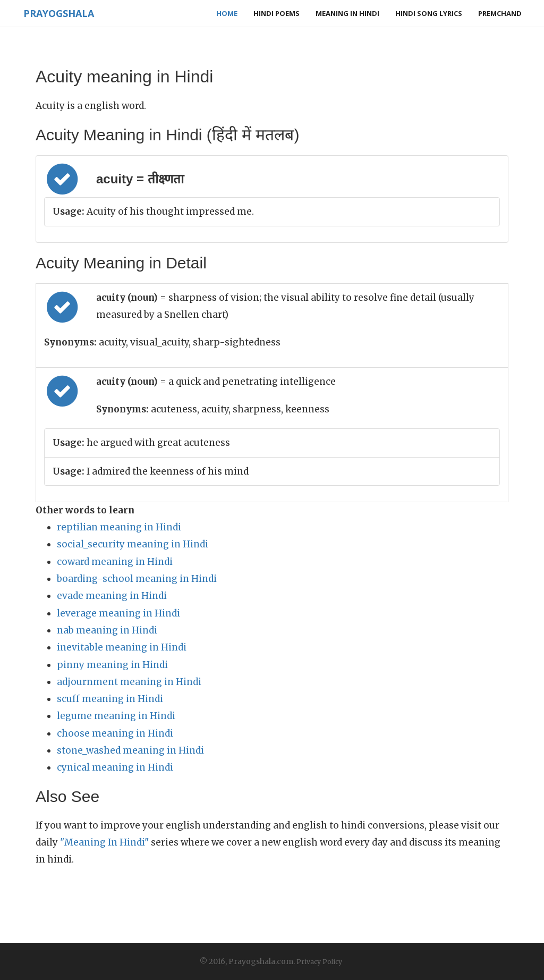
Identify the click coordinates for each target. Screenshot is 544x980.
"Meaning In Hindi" (104, 842)
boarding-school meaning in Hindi (137, 579)
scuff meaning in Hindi (110, 699)
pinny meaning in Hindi (112, 665)
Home (227, 13)
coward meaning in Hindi (115, 562)
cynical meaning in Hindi (115, 767)
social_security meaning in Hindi (133, 544)
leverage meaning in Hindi (118, 613)
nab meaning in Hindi (107, 630)
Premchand (500, 13)
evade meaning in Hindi (112, 596)
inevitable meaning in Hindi (122, 647)
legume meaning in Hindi (116, 716)
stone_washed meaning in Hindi (130, 750)
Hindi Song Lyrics (429, 13)
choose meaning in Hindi (115, 733)
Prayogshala (58, 13)
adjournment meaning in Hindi (129, 682)
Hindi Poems (277, 13)
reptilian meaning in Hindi (119, 527)
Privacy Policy (319, 962)
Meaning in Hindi (347, 13)
